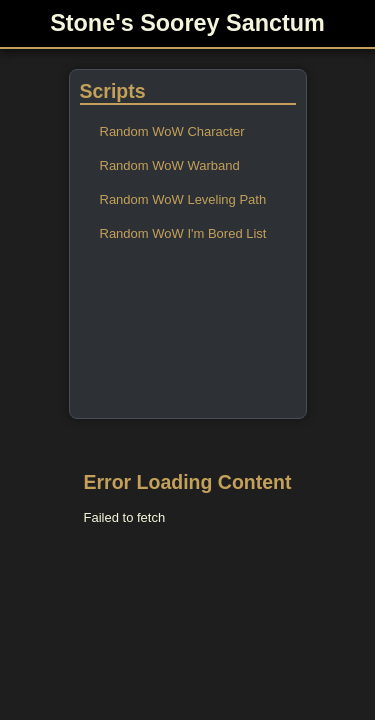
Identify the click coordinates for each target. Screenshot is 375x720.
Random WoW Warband (170, 165)
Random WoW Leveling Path (183, 199)
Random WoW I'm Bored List (183, 233)
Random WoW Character (172, 131)
